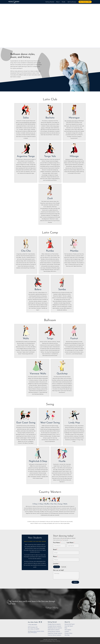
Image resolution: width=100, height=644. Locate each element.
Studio (64, 2)
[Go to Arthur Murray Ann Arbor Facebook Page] (39, 622)
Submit (75, 582)
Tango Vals (56, 165)
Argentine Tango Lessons (55, 633)
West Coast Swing (54, 429)
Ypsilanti (35, 632)
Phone (55, 557)
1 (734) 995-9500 (32, 625)
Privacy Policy (68, 633)
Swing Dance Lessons (54, 631)
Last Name (70, 543)
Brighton (39, 631)
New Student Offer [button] (85, 2)
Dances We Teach (70, 624)
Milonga (68, 159)
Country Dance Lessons (54, 635)
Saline (29, 632)
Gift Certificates (72, 2)
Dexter (42, 631)
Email (55, 550)
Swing (20, 427)
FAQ (66, 628)
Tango (33, 159)
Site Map (67, 635)
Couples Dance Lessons (54, 626)
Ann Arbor (57, 567)
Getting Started (50, 2)
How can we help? (58, 570)
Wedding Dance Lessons (55, 628)
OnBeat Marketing (56, 641)
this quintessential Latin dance (27, 123)
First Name (57, 543)
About (58, 2)
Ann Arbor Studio (33, 622)
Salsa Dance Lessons (54, 630)
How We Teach (69, 626)
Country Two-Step (51, 506)
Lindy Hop (80, 427)
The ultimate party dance (71, 121)
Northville (64, 567)
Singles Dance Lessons (54, 624)
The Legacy (68, 630)
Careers (67, 631)
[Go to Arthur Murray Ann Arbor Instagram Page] (41, 622)
